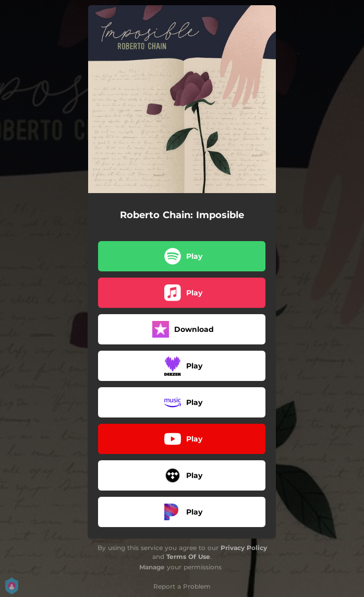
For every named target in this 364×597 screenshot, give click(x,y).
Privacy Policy (244, 548)
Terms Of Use (188, 557)
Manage (152, 567)
